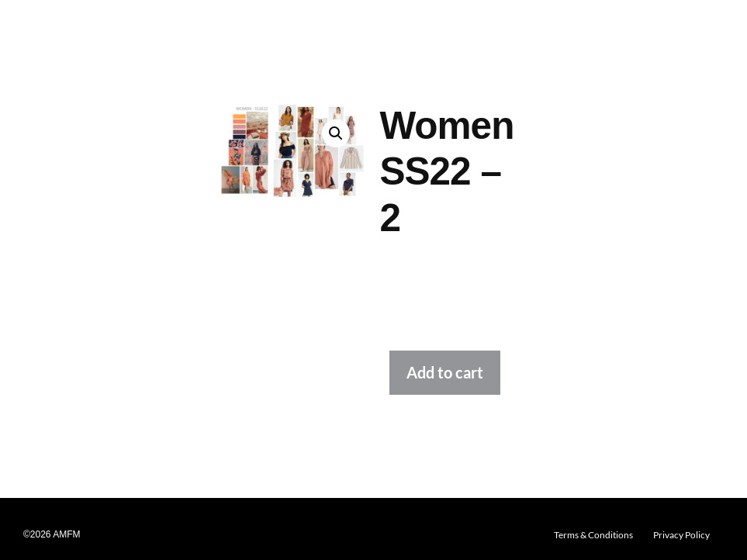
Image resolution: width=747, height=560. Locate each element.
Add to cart (445, 373)
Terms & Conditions (593, 535)
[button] (336, 133)
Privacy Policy (681, 535)
